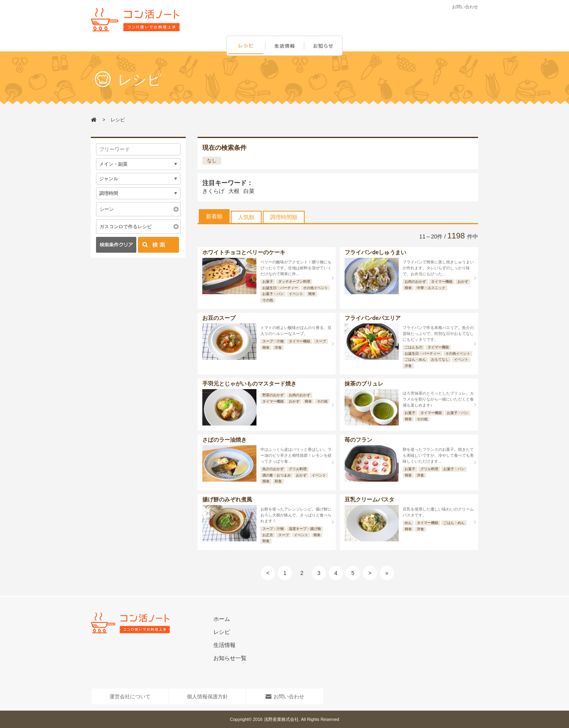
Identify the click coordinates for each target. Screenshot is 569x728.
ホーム (222, 619)
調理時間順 (284, 217)
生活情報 (285, 46)
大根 (234, 191)
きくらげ (213, 191)
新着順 (214, 216)
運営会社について (130, 697)
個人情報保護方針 (207, 697)
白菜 (249, 191)
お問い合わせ (465, 7)
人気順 (246, 217)
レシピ (246, 46)
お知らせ (325, 46)
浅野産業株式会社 (281, 719)
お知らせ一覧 (230, 658)
